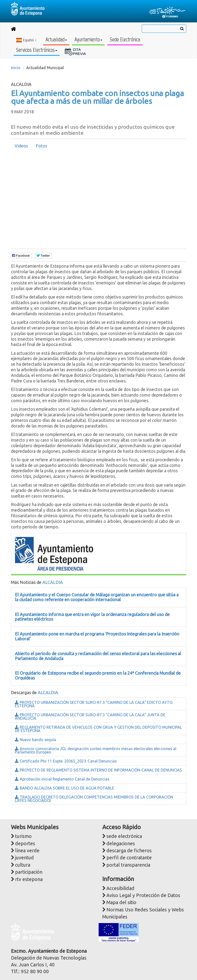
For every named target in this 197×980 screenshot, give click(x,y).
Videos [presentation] (21, 146)
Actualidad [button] (56, 40)
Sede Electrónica (125, 40)
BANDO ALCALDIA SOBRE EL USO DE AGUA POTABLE (65, 788)
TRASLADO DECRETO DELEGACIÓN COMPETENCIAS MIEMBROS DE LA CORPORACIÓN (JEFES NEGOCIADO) (94, 799)
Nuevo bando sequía (35, 740)
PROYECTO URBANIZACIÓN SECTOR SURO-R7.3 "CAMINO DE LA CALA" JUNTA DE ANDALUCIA (90, 717)
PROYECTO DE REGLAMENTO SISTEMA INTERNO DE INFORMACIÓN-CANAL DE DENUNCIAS (98, 770)
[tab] (21, 146)
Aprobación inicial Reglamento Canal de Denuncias (62, 779)
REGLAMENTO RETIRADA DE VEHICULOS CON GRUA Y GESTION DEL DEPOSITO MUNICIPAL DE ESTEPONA (98, 729)
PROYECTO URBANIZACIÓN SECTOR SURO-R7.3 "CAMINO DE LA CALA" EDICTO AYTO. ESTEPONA (94, 704)
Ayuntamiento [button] (88, 40)
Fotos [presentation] (42, 146)
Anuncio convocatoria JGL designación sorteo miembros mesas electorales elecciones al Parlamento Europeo (96, 750)
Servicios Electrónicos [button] (37, 50)
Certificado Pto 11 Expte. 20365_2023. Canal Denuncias (66, 761)
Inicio (16, 68)
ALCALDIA (53, 582)
